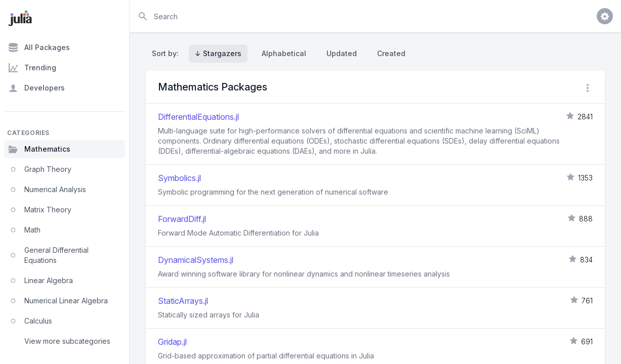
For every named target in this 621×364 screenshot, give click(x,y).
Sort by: (167, 53)
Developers (36, 88)
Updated (342, 53)
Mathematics (39, 149)
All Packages (39, 48)
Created (391, 53)
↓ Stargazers (218, 53)
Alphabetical (284, 53)
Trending (32, 68)
